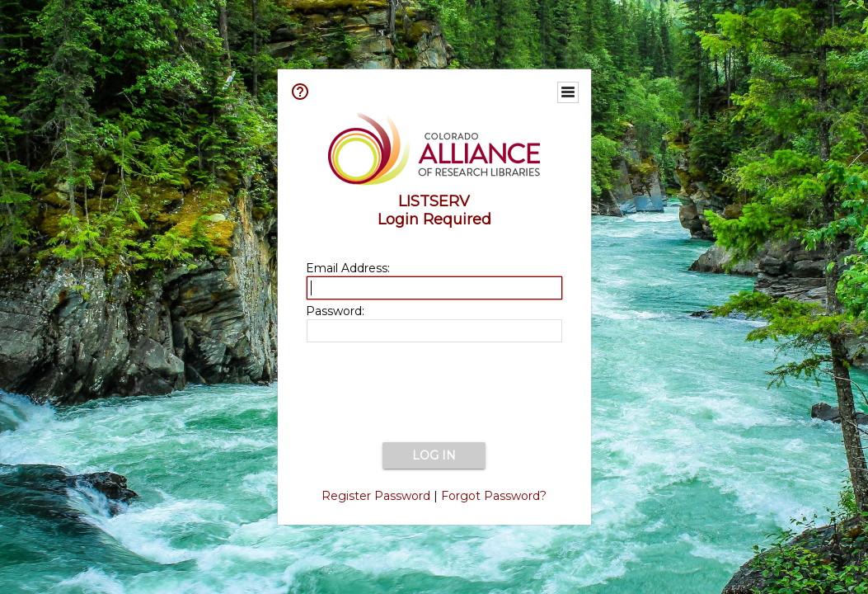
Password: (335, 311)
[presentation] (434, 394)
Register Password (376, 496)
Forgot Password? (494, 496)
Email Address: (348, 268)
